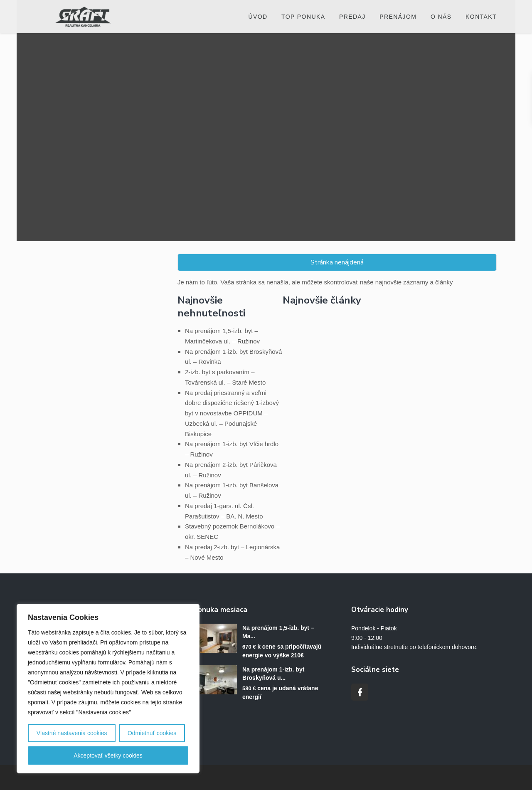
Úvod (258, 17)
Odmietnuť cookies (152, 733)
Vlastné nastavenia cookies (72, 733)
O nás (441, 17)
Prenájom (398, 17)
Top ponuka (303, 17)
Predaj (352, 17)
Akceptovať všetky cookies (108, 755)
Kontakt (481, 17)
